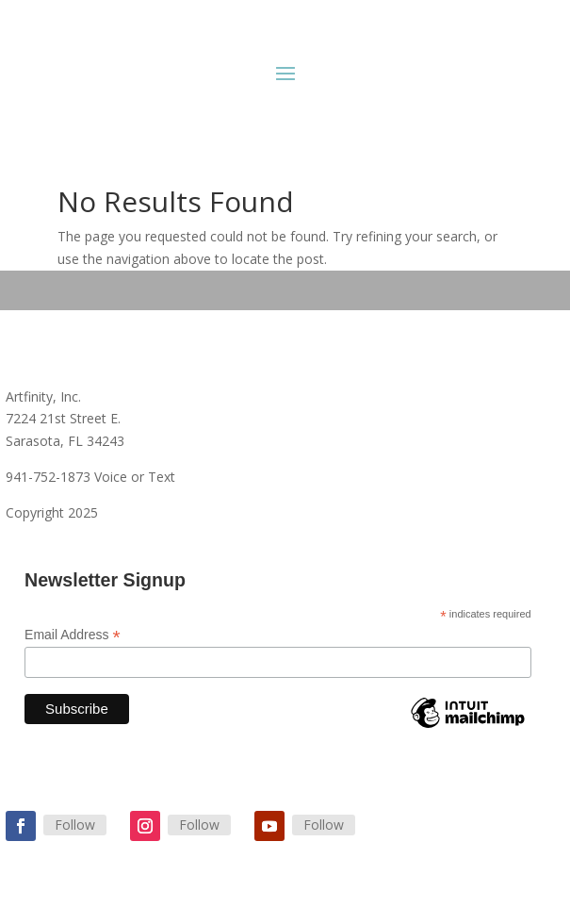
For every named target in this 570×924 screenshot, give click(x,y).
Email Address (73, 635)
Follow (75, 825)
